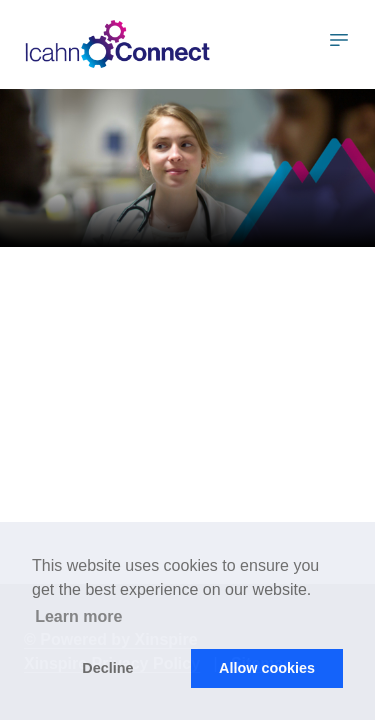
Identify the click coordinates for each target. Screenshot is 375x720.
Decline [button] (107, 668)
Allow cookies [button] (267, 668)
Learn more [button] (78, 616)
